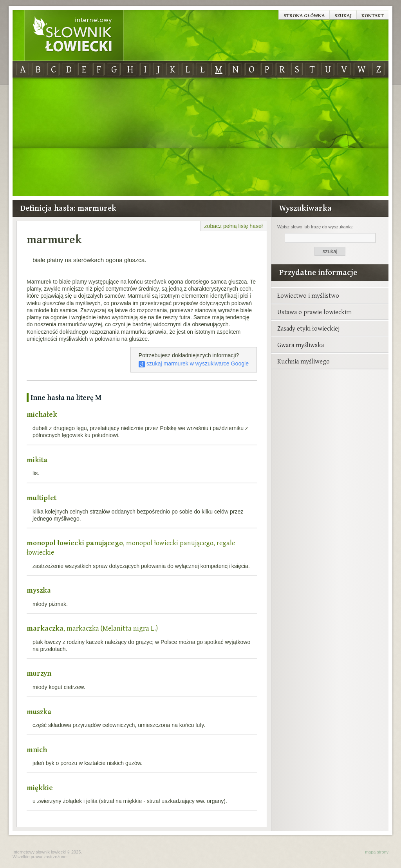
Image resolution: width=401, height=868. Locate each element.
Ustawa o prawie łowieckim (314, 312)
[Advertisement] (200, 137)
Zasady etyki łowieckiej (308, 328)
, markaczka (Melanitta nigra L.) (92, 628)
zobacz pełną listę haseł (234, 226)
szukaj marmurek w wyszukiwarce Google (194, 363)
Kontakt (373, 15)
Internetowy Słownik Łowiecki (74, 36)
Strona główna (304, 15)
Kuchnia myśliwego (303, 361)
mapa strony (377, 852)
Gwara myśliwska (301, 345)
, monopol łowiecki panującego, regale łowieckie (131, 547)
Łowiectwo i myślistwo (308, 295)
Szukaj (343, 15)
